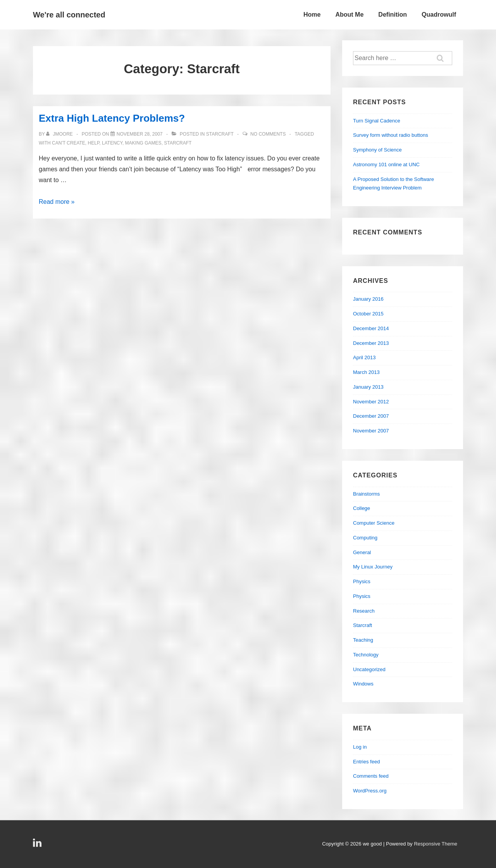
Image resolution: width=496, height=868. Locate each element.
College (362, 508)
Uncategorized (369, 669)
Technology (366, 655)
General (362, 552)
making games (143, 143)
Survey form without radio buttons (391, 135)
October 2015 (368, 314)
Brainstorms (366, 494)
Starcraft (220, 134)
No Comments (268, 134)
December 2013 (371, 343)
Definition (393, 15)
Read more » (57, 202)
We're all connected (69, 15)
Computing (365, 538)
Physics (362, 581)
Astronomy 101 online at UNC (386, 164)
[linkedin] (38, 845)
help (94, 143)
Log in (360, 747)
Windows (363, 684)
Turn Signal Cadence (377, 121)
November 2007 (371, 431)
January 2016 (368, 299)
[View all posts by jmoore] (60, 134)
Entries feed (366, 762)
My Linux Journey (373, 567)
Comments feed (371, 776)
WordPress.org (370, 791)
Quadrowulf (439, 15)
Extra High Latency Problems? (112, 118)
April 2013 (364, 357)
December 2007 (371, 416)
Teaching (363, 640)
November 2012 (371, 402)
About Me (349, 15)
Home (312, 15)
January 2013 (368, 387)
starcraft (178, 143)
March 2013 (366, 372)
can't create (69, 143)
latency (112, 143)
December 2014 (371, 328)
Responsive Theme (436, 844)
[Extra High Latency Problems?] (140, 134)
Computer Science (374, 523)
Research (364, 611)
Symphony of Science (377, 150)
